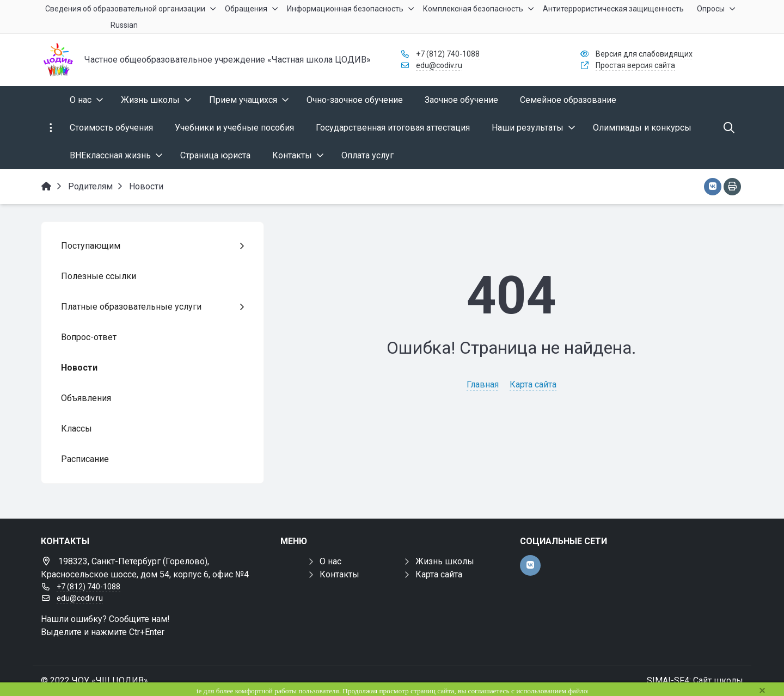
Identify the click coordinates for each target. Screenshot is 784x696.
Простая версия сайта (635, 65)
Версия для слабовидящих (644, 54)
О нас (330, 561)
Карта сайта (533, 384)
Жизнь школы (445, 561)
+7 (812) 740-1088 (448, 54)
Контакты (339, 574)
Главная (483, 384)
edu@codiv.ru (439, 65)
